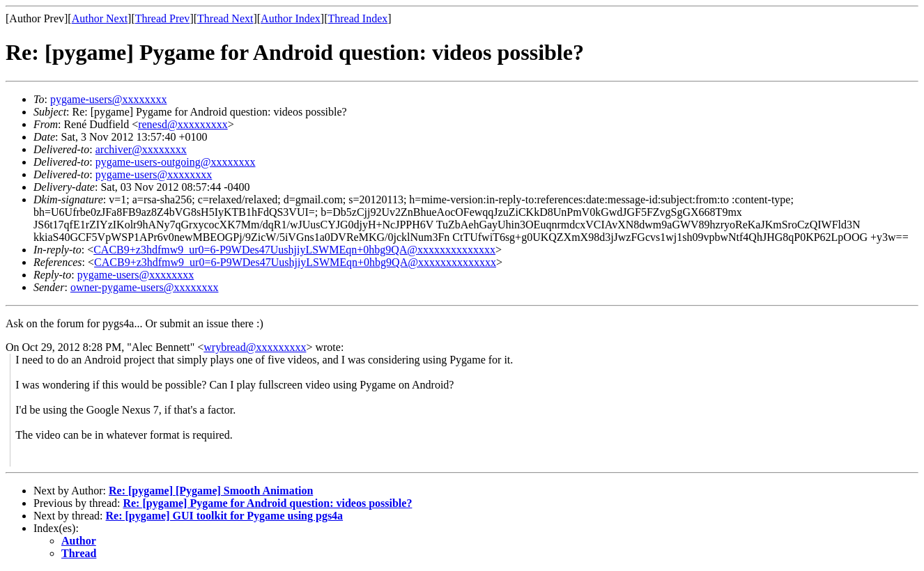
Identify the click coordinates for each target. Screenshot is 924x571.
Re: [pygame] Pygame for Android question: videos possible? (267, 503)
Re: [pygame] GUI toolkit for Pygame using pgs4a (225, 516)
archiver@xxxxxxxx (141, 149)
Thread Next (225, 18)
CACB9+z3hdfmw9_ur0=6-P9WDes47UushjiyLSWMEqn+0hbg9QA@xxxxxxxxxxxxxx (294, 250)
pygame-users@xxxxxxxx (109, 99)
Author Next (100, 18)
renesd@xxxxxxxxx (183, 124)
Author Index (291, 18)
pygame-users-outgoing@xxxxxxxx (176, 162)
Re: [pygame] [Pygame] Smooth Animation (211, 491)
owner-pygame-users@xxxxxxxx (145, 287)
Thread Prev (163, 18)
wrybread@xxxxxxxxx (255, 347)
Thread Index (358, 18)
